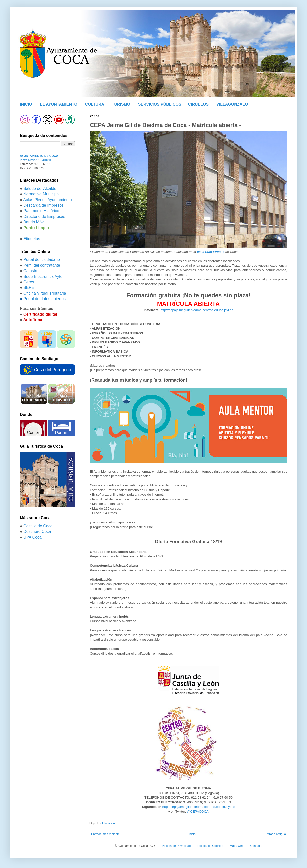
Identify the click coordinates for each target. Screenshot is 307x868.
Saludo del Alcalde (40, 189)
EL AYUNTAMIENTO (59, 104)
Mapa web (236, 846)
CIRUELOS (198, 104)
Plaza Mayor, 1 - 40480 (35, 160)
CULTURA (95, 104)
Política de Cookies (210, 846)
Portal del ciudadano (42, 259)
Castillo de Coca (38, 526)
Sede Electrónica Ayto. (44, 276)
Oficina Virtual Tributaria (45, 293)
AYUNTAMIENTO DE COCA (39, 156)
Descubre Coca (37, 532)
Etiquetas (32, 239)
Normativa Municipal (42, 194)
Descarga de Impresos (44, 205)
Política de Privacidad (176, 846)
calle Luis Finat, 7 (211, 252)
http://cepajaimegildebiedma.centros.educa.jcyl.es (197, 310)
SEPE (29, 287)
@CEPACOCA (198, 811)
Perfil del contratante (42, 265)
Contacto (256, 846)
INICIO (26, 104)
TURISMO (121, 104)
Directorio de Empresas (44, 217)
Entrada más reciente (105, 834)
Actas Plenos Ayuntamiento (48, 200)
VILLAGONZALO (232, 104)
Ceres (29, 282)
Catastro (31, 271)
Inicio (192, 834)
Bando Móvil (34, 222)
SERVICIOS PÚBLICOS (160, 104)
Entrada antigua (275, 834)
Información (109, 823)
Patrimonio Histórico (41, 211)
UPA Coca (33, 537)
